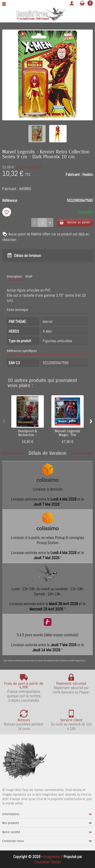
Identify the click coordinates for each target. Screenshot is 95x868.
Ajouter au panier (75, 222)
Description (14, 277)
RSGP (29, 277)
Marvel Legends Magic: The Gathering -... (67, 435)
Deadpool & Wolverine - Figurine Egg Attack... (27, 437)
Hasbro (88, 174)
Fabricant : (74, 174)
